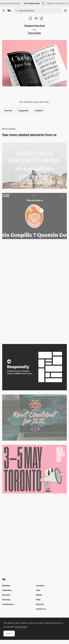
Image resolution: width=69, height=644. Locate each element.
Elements (6, 595)
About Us (40, 604)
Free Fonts (34, 33)
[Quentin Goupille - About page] (34, 216)
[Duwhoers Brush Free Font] (34, 166)
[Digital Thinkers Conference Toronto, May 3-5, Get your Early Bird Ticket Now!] (34, 469)
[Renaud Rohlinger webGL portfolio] (34, 317)
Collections (7, 590)
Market (39, 595)
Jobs (38, 590)
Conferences (8, 604)
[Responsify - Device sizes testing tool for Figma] (34, 367)
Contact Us (41, 609)
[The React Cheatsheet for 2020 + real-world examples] (34, 418)
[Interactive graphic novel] (34, 521)
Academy (40, 585)
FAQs (38, 600)
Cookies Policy (21, 627)
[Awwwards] (9, 11)
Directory (6, 600)
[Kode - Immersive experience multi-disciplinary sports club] (34, 266)
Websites (6, 585)
